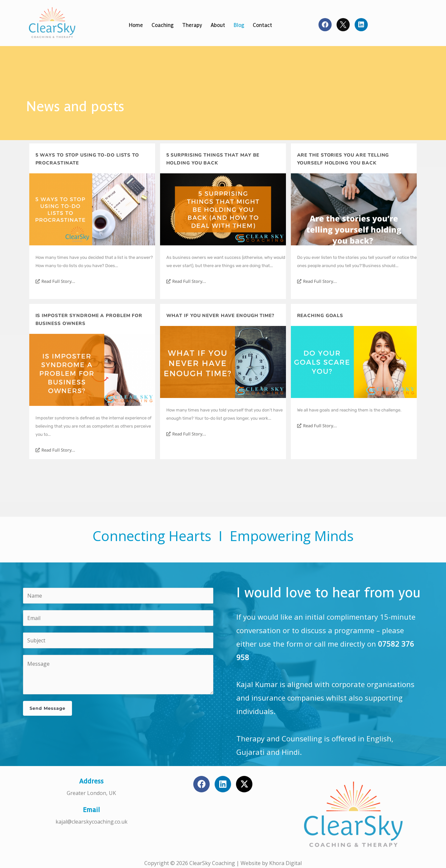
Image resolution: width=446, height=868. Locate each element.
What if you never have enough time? (221, 316)
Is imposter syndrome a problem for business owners (89, 320)
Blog (239, 25)
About (218, 25)
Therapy (192, 25)
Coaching (163, 25)
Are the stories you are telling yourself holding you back (343, 159)
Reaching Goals (320, 316)
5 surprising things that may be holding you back (213, 159)
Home (136, 25)
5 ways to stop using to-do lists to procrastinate (87, 159)
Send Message (47, 708)
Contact (262, 25)
